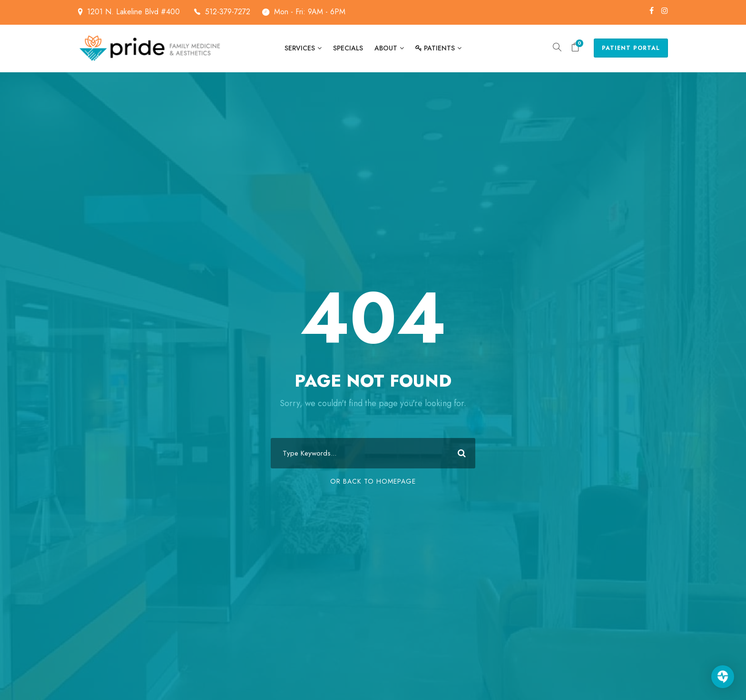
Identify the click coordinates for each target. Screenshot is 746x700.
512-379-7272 (228, 12)
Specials (348, 48)
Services (300, 48)
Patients (435, 48)
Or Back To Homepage (373, 481)
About (386, 48)
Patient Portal (631, 48)
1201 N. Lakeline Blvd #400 (144, 12)
